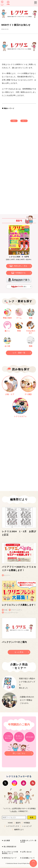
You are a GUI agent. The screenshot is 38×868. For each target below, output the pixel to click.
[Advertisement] (19, 148)
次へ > (24, 121)
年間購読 (8, 4)
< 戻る (14, 121)
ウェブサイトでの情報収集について (10, 853)
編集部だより (19, 829)
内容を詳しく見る (21, 266)
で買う (19, 287)
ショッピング (27, 826)
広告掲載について (28, 858)
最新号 (18, 823)
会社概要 (7, 840)
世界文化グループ (10, 858)
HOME (10, 823)
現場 (6, 610)
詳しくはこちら (19, 753)
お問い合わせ (27, 852)
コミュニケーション (11, 612)
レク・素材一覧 (19, 353)
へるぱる (13, 811)
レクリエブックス (13, 826)
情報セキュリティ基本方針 (28, 841)
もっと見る (19, 652)
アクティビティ (17, 610)
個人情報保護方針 (10, 847)
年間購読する (20, 273)
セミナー (7, 575)
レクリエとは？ (2, 5)
